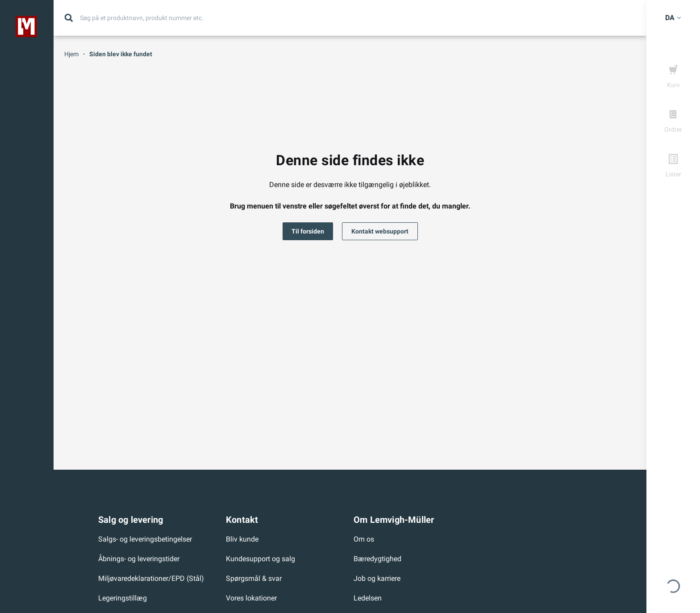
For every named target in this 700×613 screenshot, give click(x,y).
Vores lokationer (251, 598)
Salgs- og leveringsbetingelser (145, 539)
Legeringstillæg (123, 598)
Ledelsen (368, 598)
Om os (364, 539)
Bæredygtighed (377, 559)
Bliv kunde (242, 539)
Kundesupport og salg (260, 559)
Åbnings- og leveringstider (139, 559)
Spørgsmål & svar (254, 578)
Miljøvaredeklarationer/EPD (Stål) (151, 578)
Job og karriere (377, 578)
